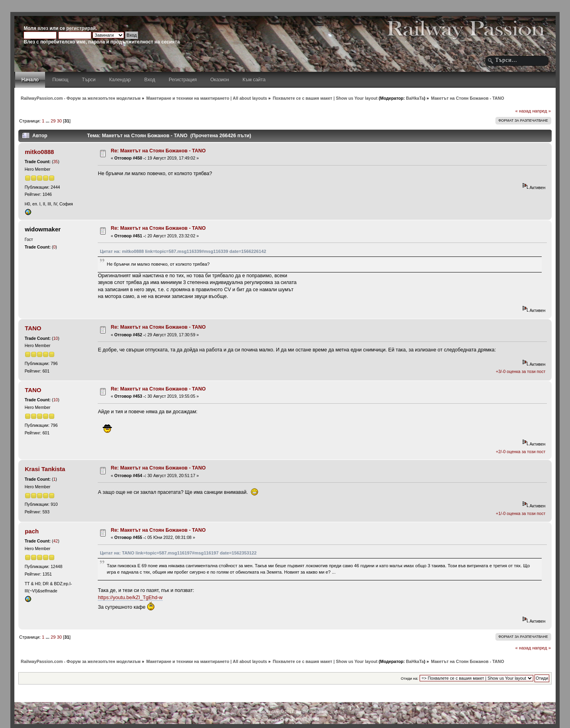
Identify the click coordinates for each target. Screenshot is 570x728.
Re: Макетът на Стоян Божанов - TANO (158, 151)
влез (43, 28)
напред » (541, 111)
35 (55, 162)
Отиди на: (410, 678)
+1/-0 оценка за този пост (521, 513)
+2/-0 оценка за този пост (521, 452)
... (48, 121)
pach (32, 531)
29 (53, 121)
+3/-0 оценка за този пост (521, 371)
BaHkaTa (415, 98)
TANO (33, 328)
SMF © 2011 (282, 711)
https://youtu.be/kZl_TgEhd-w (130, 598)
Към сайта (254, 80)
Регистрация (183, 80)
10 (55, 338)
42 (55, 541)
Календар (120, 80)
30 (59, 121)
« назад (523, 111)
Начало (30, 80)
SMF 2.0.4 (259, 711)
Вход (150, 80)
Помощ (60, 80)
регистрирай (81, 28)
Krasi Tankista (45, 469)
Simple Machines (311, 711)
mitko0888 (39, 152)
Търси (89, 80)
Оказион (220, 80)
